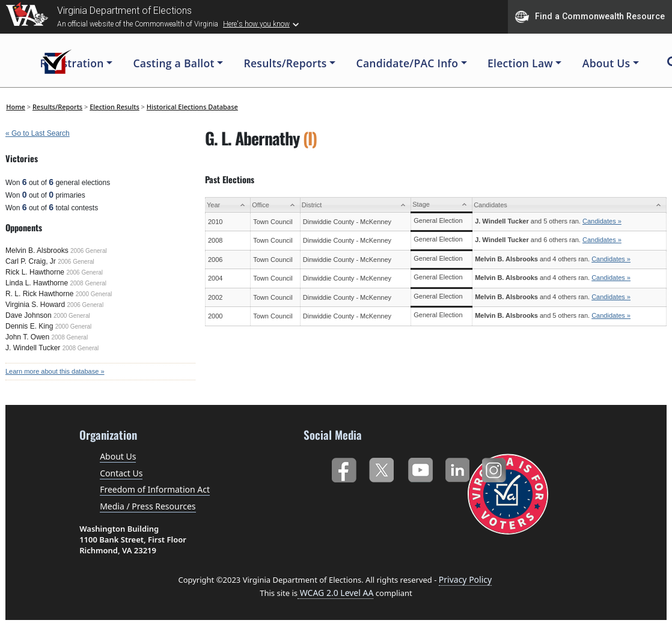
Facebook (344, 468)
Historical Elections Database (192, 107)
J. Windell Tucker (33, 348)
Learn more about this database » (55, 371)
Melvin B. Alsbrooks (37, 251)
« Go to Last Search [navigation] (38, 133)
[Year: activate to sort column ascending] (228, 205)
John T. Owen (27, 337)
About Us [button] (606, 63)
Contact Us (121, 473)
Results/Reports (57, 107)
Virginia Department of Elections (124, 11)
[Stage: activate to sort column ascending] (442, 205)
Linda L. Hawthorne (37, 283)
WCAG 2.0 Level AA (335, 593)
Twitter (381, 468)
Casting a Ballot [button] (173, 63)
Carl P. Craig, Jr (31, 261)
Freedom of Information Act (155, 489)
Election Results (115, 107)
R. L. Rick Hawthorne (39, 294)
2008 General (88, 283)
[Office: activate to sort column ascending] (276, 205)
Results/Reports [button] (285, 63)
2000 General (94, 294)
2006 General (89, 251)
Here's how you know (256, 24)
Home (16, 107)
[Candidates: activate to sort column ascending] (570, 205)
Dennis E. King (29, 326)
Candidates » (602, 221)
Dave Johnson (29, 315)
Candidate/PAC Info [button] (408, 63)
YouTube (420, 468)
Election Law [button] (520, 63)
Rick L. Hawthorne (35, 272)
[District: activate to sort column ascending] (355, 205)
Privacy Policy (465, 579)
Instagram (496, 468)
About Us (118, 456)
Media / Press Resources (148, 506)
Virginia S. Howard (35, 305)
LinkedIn (458, 468)
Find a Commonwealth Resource (590, 17)
